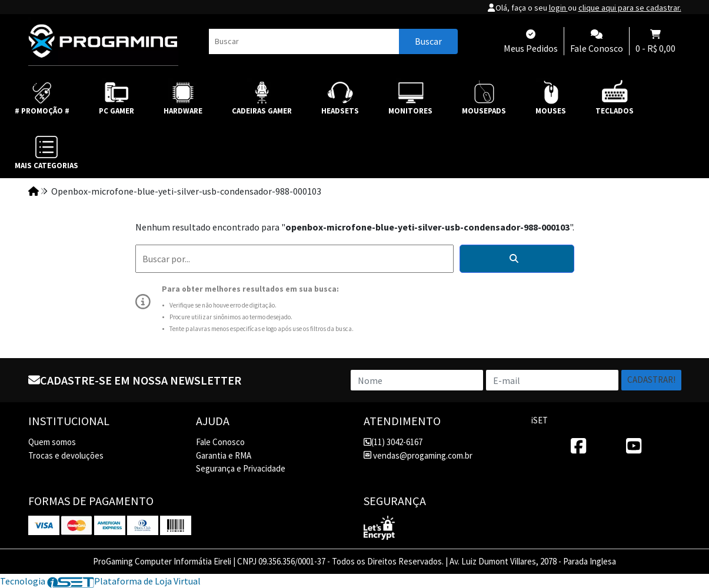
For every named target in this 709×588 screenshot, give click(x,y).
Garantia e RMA (224, 455)
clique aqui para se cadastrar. (630, 8)
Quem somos (52, 442)
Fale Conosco (220, 442)
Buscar (428, 41)
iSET (540, 420)
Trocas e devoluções (66, 455)
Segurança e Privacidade (241, 468)
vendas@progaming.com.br (418, 455)
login (558, 8)
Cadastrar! (651, 380)
